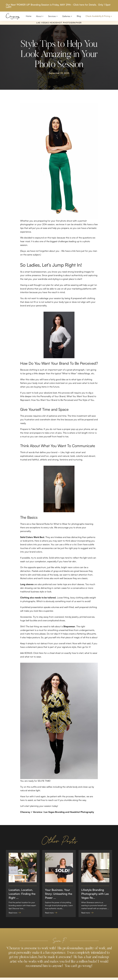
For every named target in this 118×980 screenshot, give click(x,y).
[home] (13, 16)
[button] (40, 16)
